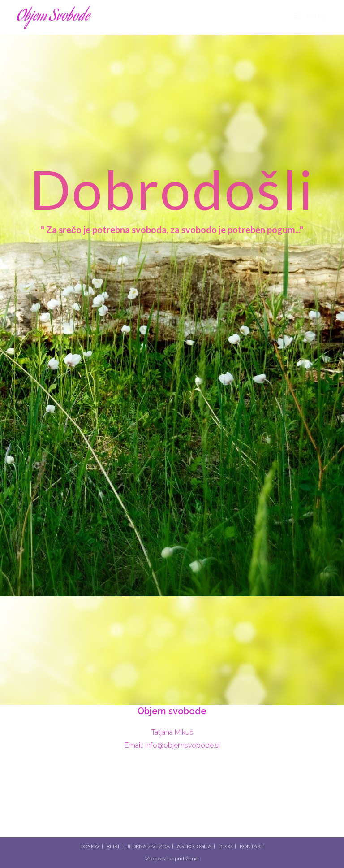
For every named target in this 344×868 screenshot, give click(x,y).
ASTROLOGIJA (194, 846)
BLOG (226, 846)
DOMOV (90, 846)
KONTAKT (252, 846)
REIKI (113, 846)
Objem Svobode (53, 17)
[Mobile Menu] (310, 17)
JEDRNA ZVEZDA (148, 846)
